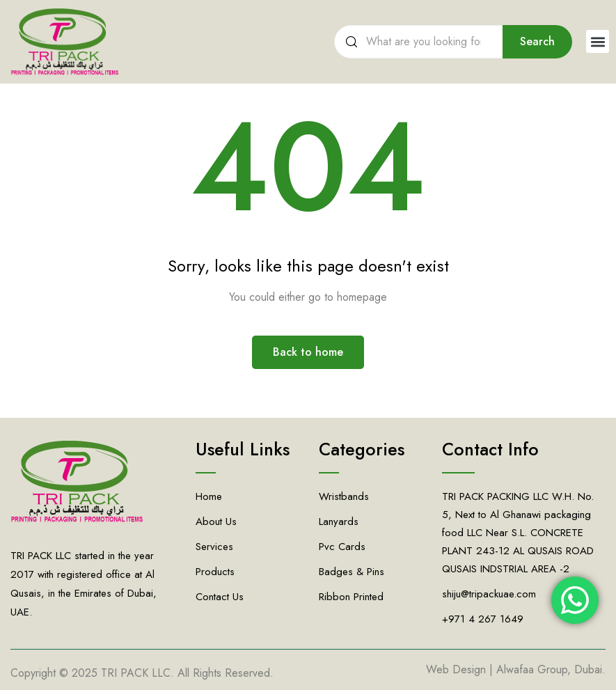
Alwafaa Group (532, 669)
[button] (598, 41)
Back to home (308, 352)
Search (537, 41)
